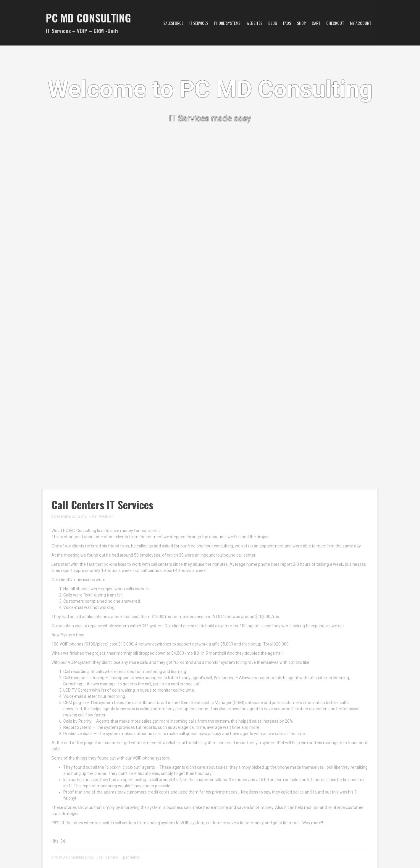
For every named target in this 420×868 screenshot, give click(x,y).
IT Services (199, 23)
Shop (301, 23)
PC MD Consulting (88, 18)
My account (361, 23)
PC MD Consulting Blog (73, 857)
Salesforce (173, 23)
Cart (316, 23)
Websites (254, 23)
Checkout (335, 23)
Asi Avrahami (103, 516)
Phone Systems (227, 23)
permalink (131, 857)
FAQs (287, 23)
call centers (108, 857)
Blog (273, 23)
